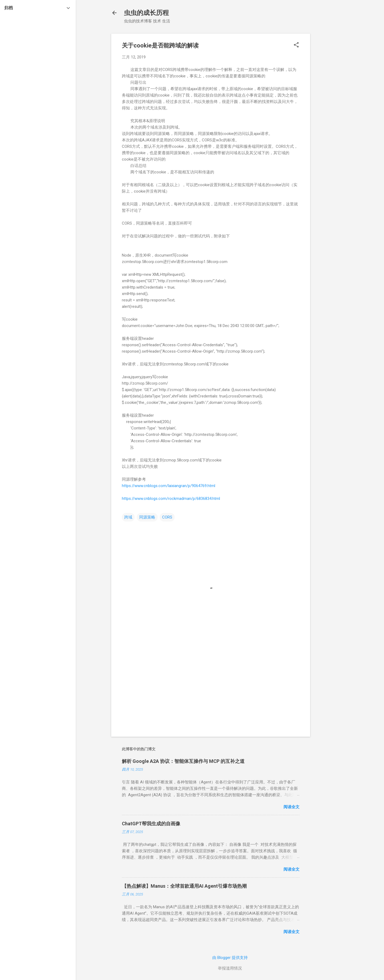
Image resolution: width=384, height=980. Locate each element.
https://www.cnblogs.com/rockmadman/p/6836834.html (171, 499)
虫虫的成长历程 (146, 13)
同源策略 (147, 517)
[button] (296, 45)
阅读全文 (291, 807)
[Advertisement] (331, 114)
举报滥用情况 (230, 968)
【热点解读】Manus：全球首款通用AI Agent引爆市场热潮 (184, 886)
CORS (167, 517)
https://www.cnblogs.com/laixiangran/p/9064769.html (169, 486)
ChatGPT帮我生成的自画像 (151, 824)
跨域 (128, 517)
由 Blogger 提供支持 (230, 958)
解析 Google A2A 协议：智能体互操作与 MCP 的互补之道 (183, 761)
